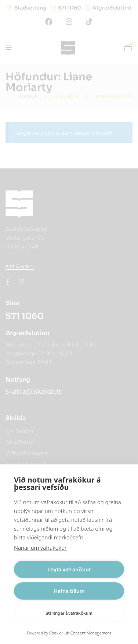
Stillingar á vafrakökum (69, 613)
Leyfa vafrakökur (69, 570)
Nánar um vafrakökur (40, 547)
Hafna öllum (69, 591)
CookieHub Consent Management (80, 633)
